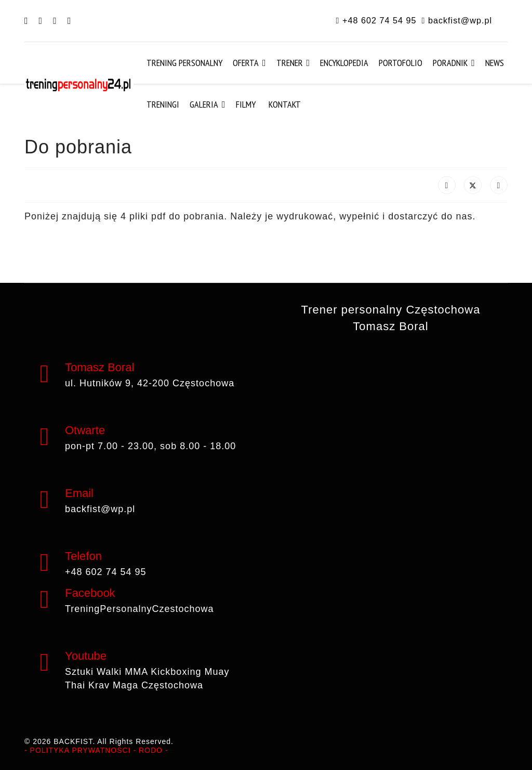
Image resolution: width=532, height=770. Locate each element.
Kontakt (285, 104)
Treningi (163, 104)
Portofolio (401, 63)
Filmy (246, 104)
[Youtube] (55, 21)
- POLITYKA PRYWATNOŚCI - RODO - (96, 750)
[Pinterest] (41, 21)
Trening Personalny (184, 63)
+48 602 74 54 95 (379, 20)
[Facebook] (26, 21)
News (495, 63)
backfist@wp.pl (460, 20)
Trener (290, 63)
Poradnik (450, 63)
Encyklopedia (344, 63)
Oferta (246, 63)
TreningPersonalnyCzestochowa (139, 609)
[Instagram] (70, 21)
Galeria (204, 104)
